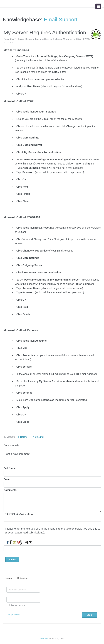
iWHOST (44, 638)
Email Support (61, 19)
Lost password (13, 614)
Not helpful (38, 437)
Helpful (23, 437)
